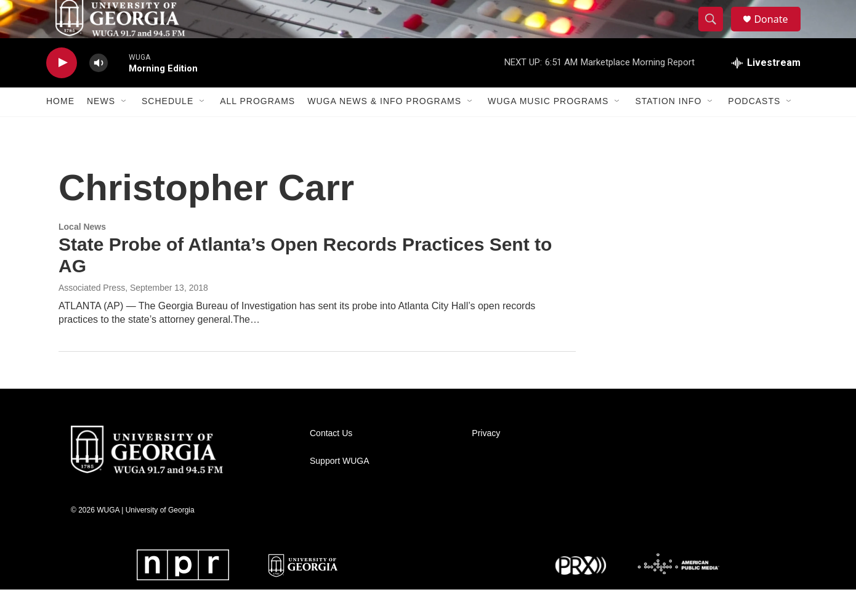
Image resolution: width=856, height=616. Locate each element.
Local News (82, 253)
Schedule (168, 128)
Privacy (486, 460)
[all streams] (766, 89)
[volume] (99, 90)
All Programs (257, 128)
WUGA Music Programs (548, 128)
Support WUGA (339, 488)
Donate (778, 32)
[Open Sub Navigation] (124, 128)
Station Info (668, 128)
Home (60, 128)
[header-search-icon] (716, 33)
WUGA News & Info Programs (384, 128)
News (101, 128)
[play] (62, 90)
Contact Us (331, 460)
